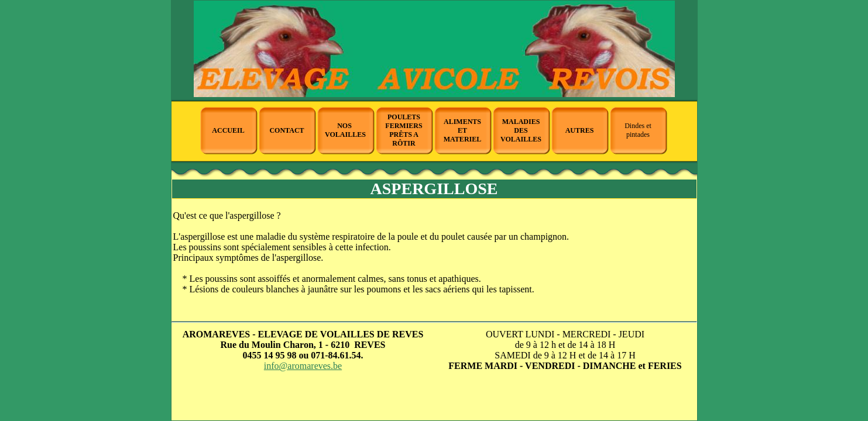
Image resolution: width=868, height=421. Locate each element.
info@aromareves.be (303, 366)
